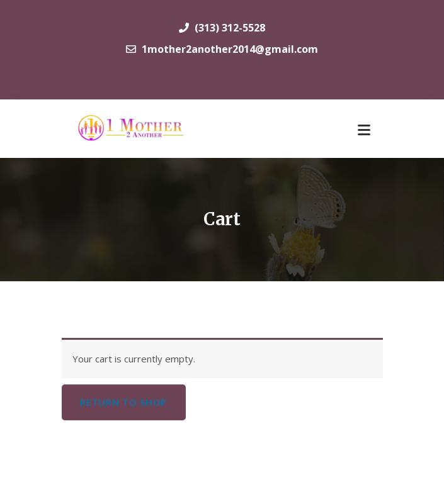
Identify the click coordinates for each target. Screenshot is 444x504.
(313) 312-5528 (222, 28)
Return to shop (123, 402)
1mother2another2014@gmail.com (222, 49)
